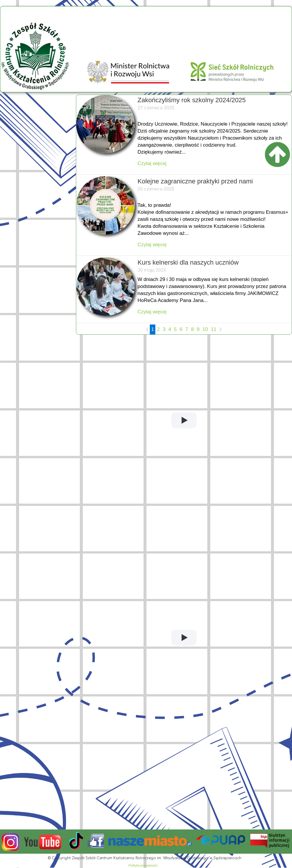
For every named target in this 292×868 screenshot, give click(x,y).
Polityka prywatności (143, 865)
